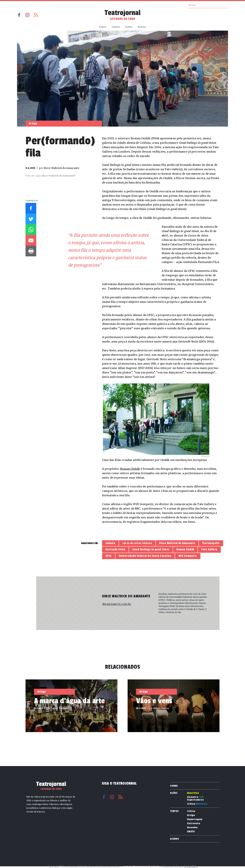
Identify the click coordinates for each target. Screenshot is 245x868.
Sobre (103, 27)
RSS (36, 15)
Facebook (19, 15)
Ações (129, 27)
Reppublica (191, 867)
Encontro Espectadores (195, 799)
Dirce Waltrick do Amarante (177, 543)
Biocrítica (193, 793)
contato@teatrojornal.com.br (141, 867)
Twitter (31, 219)
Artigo (191, 815)
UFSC (109, 556)
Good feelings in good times (151, 549)
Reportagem (195, 819)
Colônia (110, 543)
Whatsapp (31, 230)
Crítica (197, 804)
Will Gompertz (188, 556)
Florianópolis (211, 543)
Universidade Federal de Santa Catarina (145, 556)
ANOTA (191, 832)
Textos (116, 27)
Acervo (142, 27)
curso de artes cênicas (137, 543)
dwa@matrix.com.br (117, 604)
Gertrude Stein (115, 549)
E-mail (31, 240)
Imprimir (31, 251)
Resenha (192, 828)
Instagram (27, 15)
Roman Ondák (130, 469)
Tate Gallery (209, 549)
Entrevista (194, 823)
